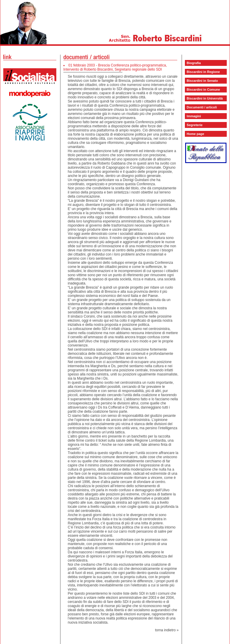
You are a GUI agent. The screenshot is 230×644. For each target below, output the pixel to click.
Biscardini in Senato (202, 81)
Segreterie (195, 125)
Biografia (194, 63)
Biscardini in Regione (203, 72)
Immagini (194, 116)
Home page (195, 134)
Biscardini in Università (205, 98)
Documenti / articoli (202, 107)
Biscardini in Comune (203, 90)
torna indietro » (167, 630)
